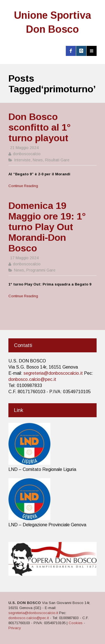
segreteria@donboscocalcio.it (53, 373)
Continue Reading (23, 186)
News (38, 160)
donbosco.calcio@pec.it (32, 379)
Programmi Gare (41, 270)
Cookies (76, 623)
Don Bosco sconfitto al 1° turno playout (39, 127)
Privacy (15, 628)
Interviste (22, 160)
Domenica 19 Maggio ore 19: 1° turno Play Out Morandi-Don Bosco (47, 227)
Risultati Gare (57, 160)
